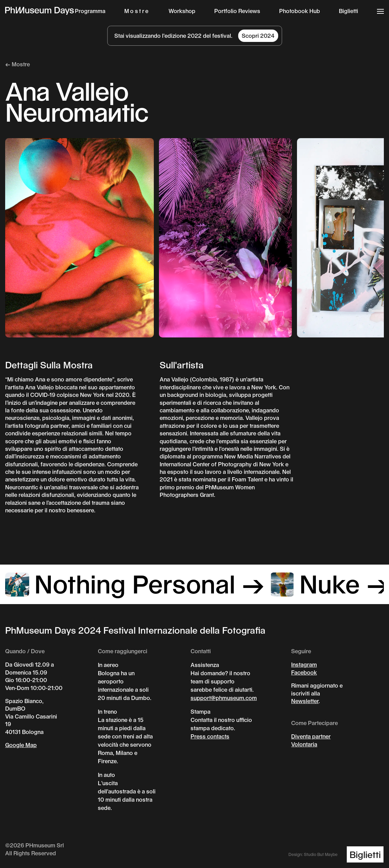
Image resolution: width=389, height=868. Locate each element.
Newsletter (305, 701)
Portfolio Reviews (237, 11)
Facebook (304, 672)
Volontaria (304, 744)
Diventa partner (311, 736)
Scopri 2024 (258, 36)
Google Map (21, 745)
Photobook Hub (300, 11)
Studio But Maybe (321, 854)
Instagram (304, 664)
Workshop (182, 11)
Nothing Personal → (135, 583)
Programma (90, 11)
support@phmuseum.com (224, 698)
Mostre (137, 11)
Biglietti (348, 11)
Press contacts (210, 736)
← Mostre (18, 64)
